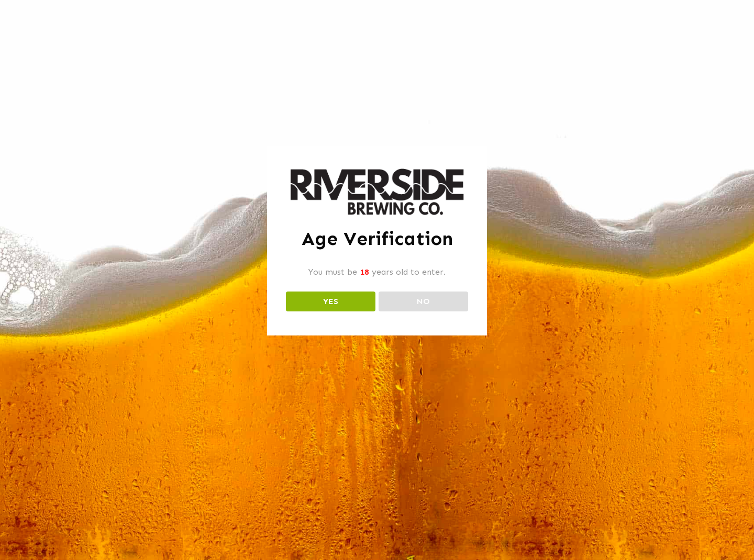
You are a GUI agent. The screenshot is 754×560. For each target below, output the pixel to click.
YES (331, 301)
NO (423, 301)
